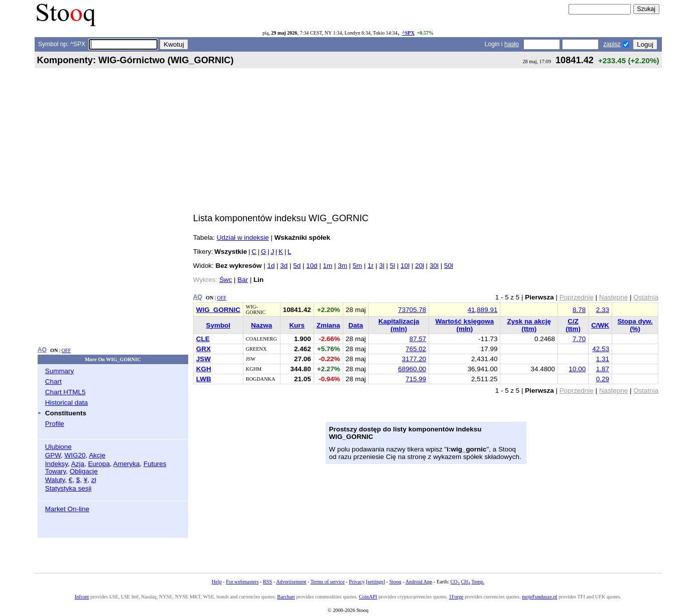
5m (358, 266)
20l (420, 266)
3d (284, 266)
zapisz (612, 44)
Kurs (297, 325)
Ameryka (126, 464)
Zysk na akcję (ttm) (529, 325)
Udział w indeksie (243, 238)
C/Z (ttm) (573, 325)
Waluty (55, 480)
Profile (55, 424)
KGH (204, 369)
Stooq (395, 582)
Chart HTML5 (65, 392)
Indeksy (56, 464)
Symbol (219, 325)
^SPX (408, 33)
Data (356, 325)
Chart (53, 381)
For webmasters (242, 582)
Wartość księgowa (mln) (465, 325)
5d (297, 266)
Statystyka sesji (68, 488)
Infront (82, 597)
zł (94, 480)
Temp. (478, 582)
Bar (243, 280)
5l (392, 266)
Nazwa (261, 325)
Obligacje (84, 471)
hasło (512, 44)
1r (370, 266)
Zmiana (328, 325)
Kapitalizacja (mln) (399, 325)
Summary (60, 371)
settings (376, 582)
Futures (155, 464)
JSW (203, 359)
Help (217, 582)
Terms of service (328, 582)
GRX (203, 349)
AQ (42, 350)
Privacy (357, 582)
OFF (66, 350)
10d (312, 266)
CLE (203, 339)
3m (342, 266)
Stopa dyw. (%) (635, 325)
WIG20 (75, 455)
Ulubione (58, 447)
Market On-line (67, 509)
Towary (56, 471)
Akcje (97, 455)
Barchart (286, 597)
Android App (419, 582)
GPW (53, 455)
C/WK (600, 325)
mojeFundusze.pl (539, 597)
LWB (204, 379)
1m (328, 266)
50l (449, 266)
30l (434, 266)
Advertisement (291, 582)
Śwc (226, 280)
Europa (99, 464)
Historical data (66, 403)
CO (455, 582)
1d (271, 266)
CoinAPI (368, 597)
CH (466, 582)
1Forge (456, 597)
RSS (267, 582)
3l (381, 266)
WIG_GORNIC (218, 310)
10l (405, 266)
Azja (78, 464)
